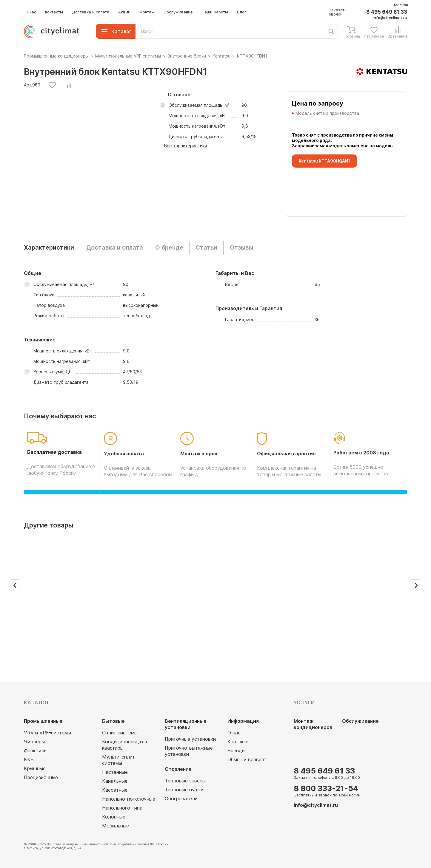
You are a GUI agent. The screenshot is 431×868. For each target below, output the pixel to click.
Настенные (115, 772)
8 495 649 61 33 (387, 12)
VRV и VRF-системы (47, 733)
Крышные (35, 768)
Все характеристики (186, 146)
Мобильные (116, 826)
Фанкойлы (36, 751)
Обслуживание (178, 12)
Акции (124, 12)
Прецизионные (41, 777)
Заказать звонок (338, 12)
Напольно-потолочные (129, 799)
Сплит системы (120, 733)
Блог (242, 12)
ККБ (29, 759)
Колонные (114, 817)
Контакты (54, 12)
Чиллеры (34, 742)
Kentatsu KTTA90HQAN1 (324, 161)
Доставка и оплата (91, 12)
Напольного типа (122, 808)
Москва (401, 5)
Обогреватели (181, 799)
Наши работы (215, 12)
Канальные (115, 781)
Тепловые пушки (184, 790)
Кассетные (115, 790)
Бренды (236, 751)
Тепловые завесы (185, 781)
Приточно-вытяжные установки (189, 751)
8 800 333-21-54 (326, 788)
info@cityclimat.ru (390, 18)
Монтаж (147, 12)
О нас (31, 12)
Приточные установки (190, 739)
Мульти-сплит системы (118, 760)
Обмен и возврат (247, 759)
